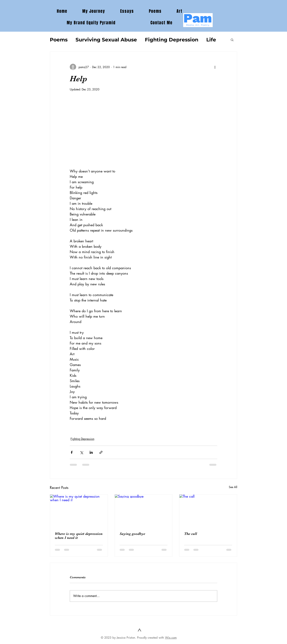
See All (233, 487)
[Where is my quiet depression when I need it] (79, 511)
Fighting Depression (172, 40)
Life (211, 40)
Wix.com (171, 638)
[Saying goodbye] (144, 511)
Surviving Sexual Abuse (106, 40)
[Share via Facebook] (72, 452)
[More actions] (215, 67)
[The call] (208, 511)
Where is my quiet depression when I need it (79, 536)
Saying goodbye (132, 534)
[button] (232, 40)
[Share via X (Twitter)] (81, 452)
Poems (59, 40)
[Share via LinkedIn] (91, 452)
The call (191, 534)
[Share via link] (101, 452)
